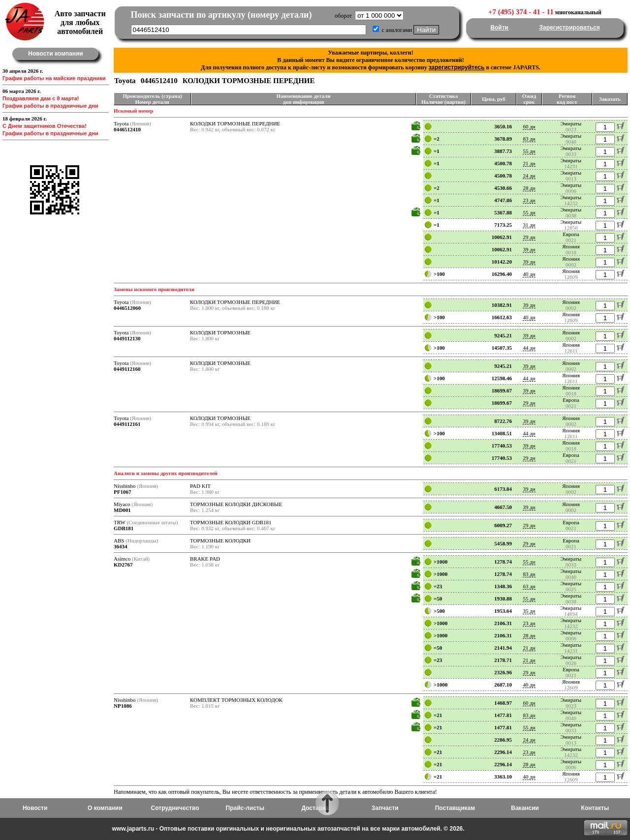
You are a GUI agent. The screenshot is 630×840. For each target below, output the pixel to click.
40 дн (529, 274)
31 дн (529, 225)
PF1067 (122, 492)
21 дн (529, 163)
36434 (121, 546)
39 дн (529, 249)
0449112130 (127, 338)
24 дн (529, 176)
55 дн (529, 151)
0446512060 (127, 308)
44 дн (529, 348)
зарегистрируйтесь (457, 67)
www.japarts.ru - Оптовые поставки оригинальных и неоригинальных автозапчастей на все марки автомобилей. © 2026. (288, 829)
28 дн (529, 188)
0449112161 (127, 424)
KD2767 (123, 565)
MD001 (122, 510)
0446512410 (127, 129)
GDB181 (124, 528)
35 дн (529, 611)
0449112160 (127, 369)
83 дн (529, 139)
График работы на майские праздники (54, 78)
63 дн (529, 586)
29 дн (529, 237)
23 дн (529, 200)
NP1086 (123, 706)
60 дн (529, 126)
